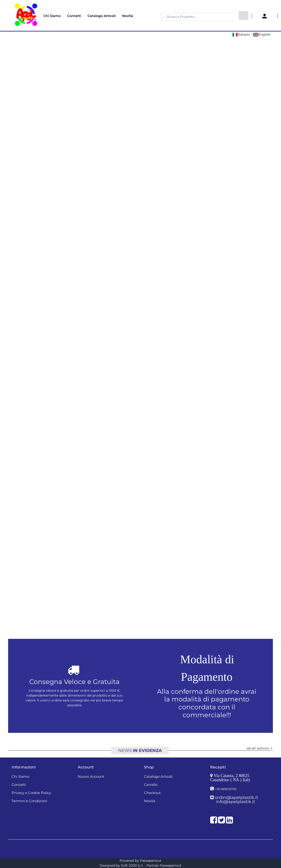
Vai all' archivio (260, 748)
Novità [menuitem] (128, 16)
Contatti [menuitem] (74, 16)
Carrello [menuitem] (151, 785)
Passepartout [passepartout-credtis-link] (151, 861)
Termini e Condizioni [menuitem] (29, 801)
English (262, 34)
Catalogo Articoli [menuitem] (102, 16)
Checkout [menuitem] (152, 793)
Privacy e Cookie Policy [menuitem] (31, 793)
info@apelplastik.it (235, 802)
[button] (243, 16)
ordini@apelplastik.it (236, 798)
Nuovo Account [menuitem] (91, 776)
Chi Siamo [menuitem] (52, 16)
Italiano (241, 34)
